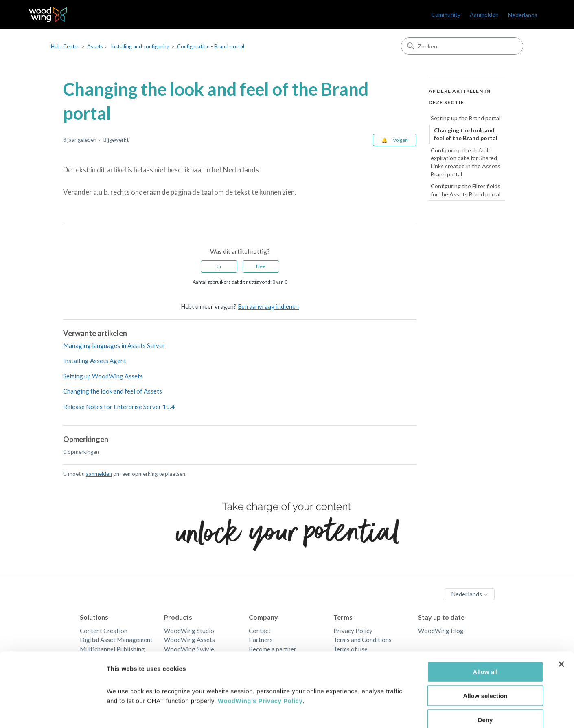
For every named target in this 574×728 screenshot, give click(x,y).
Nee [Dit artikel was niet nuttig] (261, 266)
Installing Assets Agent (95, 361)
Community (446, 14)
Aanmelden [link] (484, 14)
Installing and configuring (140, 46)
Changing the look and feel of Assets (113, 391)
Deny (485, 676)
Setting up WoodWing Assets (103, 376)
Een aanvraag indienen (268, 306)
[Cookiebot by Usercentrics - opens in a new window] (53, 712)
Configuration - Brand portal (211, 46)
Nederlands (523, 15)
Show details (427, 712)
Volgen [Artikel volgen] (400, 140)
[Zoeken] (462, 46)
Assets (95, 46)
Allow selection (485, 652)
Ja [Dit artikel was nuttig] (219, 266)
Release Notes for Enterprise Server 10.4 (119, 407)
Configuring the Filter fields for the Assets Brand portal (466, 190)
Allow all (485, 628)
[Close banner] (561, 620)
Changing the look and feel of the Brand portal (466, 134)
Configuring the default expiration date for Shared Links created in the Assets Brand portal (466, 162)
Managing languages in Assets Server (114, 345)
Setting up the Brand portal (466, 118)
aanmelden (99, 474)
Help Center (65, 46)
